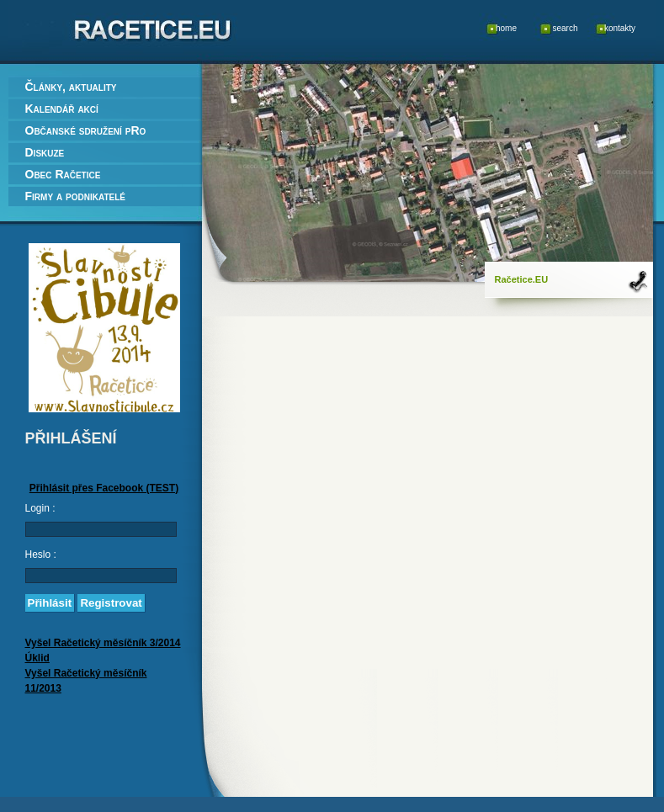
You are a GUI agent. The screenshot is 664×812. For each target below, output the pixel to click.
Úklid (37, 658)
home (506, 28)
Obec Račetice (63, 174)
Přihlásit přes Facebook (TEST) (104, 488)
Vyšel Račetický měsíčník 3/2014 (103, 643)
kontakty (620, 28)
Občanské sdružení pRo (86, 130)
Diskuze (45, 152)
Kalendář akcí (62, 109)
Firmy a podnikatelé (75, 196)
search (565, 28)
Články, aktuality (71, 87)
